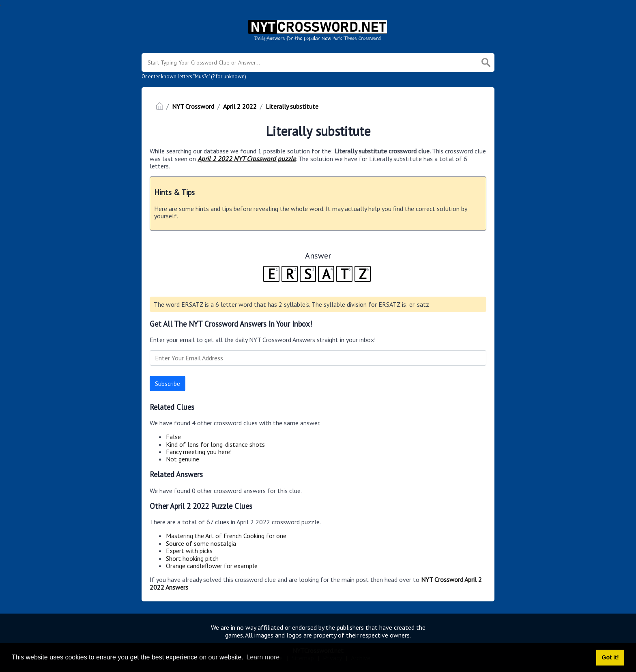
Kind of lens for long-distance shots (215, 444)
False (173, 437)
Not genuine (183, 459)
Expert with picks (189, 551)
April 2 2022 (240, 106)
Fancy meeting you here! (199, 452)
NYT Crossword (193, 106)
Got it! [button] (610, 657)
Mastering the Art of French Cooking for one (226, 536)
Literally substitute (292, 106)
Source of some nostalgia (201, 543)
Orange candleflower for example (212, 566)
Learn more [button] (263, 657)
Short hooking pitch (192, 558)
